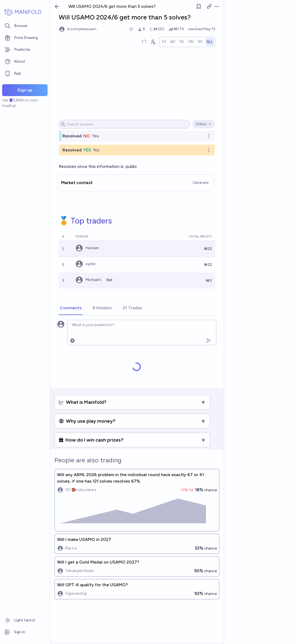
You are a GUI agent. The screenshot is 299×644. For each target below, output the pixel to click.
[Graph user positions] (153, 42)
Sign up (25, 90)
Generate (201, 183)
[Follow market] (199, 6)
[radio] (164, 42)
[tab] (71, 308)
